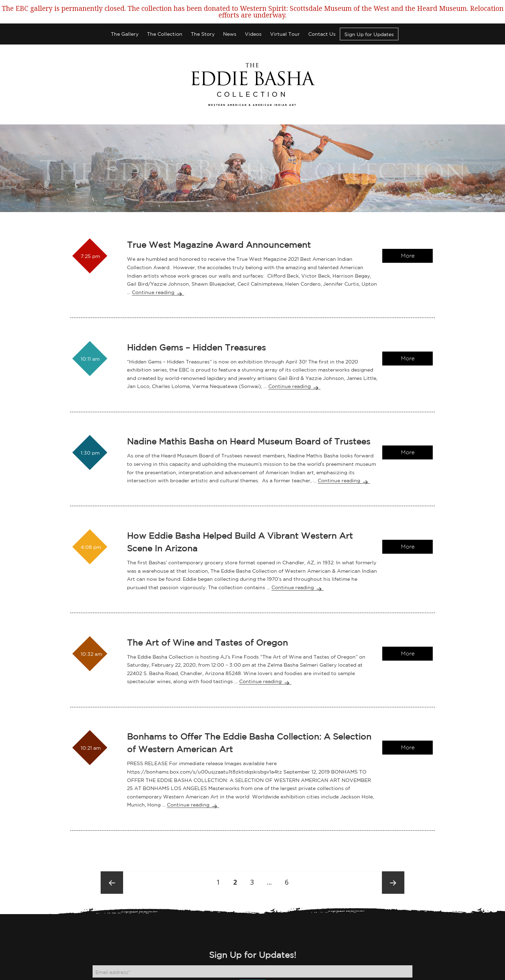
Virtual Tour (285, 19)
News (230, 19)
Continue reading (158, 277)
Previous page (112, 868)
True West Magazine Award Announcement (219, 230)
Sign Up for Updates (369, 20)
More (408, 241)
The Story (203, 19)
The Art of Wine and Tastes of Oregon (207, 627)
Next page (393, 868)
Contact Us (322, 19)
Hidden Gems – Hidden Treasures (196, 332)
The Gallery (125, 19)
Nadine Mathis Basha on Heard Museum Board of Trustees (249, 427)
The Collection (165, 19)
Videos (253, 19)
